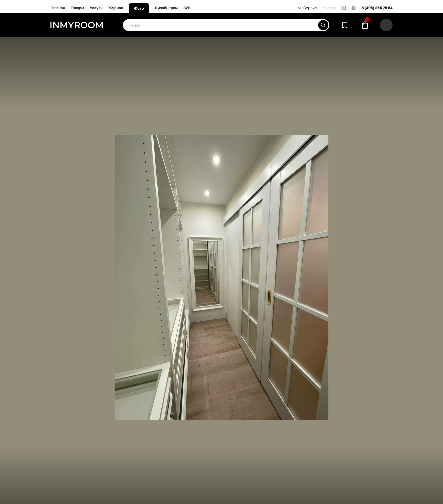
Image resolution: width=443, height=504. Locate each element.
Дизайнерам (166, 8)
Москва (329, 8)
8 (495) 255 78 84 (377, 8)
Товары (77, 8)
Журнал (116, 8)
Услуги (96, 8)
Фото (139, 8)
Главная (58, 8)
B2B (187, 8)
